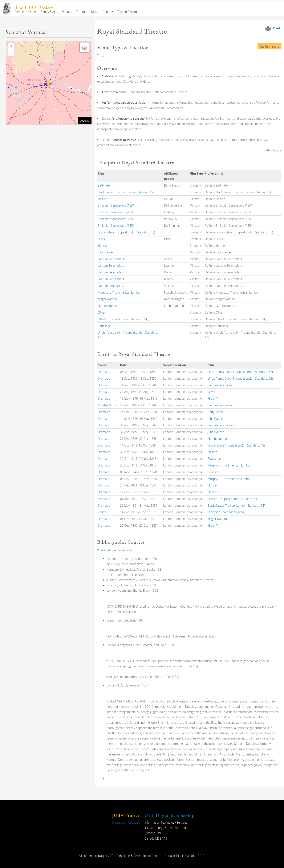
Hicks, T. (103, 239)
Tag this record (269, 46)
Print (277, 28)
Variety (102, 512)
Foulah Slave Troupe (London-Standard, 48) (126, 232)
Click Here (190, 76)
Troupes (82, 12)
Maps (95, 12)
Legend (85, 120)
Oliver (102, 312)
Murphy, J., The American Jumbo (119, 292)
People (19, 12)
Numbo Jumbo (107, 306)
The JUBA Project (34, 8)
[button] (11, 46)
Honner (103, 246)
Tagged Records (128, 12)
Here (146, 81)
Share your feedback (126, 822)
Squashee (104, 326)
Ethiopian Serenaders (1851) (117, 205)
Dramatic (104, 372)
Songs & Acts (49, 12)
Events (32, 12)
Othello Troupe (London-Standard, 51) (123, 319)
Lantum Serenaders (111, 259)
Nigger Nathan (107, 299)
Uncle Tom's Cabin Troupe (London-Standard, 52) (240, 372)
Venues (67, 12)
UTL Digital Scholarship (170, 815)
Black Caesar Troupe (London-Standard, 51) (127, 192)
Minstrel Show (107, 405)
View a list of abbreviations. (115, 550)
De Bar (102, 199)
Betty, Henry (106, 185)
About (107, 12)
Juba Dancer (106, 252)
